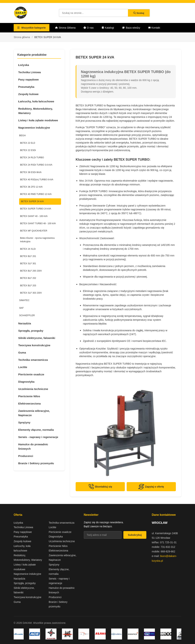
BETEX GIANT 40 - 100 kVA (34, 216)
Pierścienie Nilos (29, 396)
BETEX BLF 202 (28, 278)
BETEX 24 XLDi (28, 249)
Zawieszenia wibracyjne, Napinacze (34, 413)
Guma (22, 353)
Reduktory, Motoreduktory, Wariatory (35, 111)
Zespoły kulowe (28, 94)
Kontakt (154, 28)
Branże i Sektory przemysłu (36, 463)
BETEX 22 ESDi (28, 150)
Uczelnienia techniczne (33, 389)
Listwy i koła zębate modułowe (38, 120)
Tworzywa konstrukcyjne (34, 345)
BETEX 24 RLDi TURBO (32, 158)
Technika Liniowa (30, 72)
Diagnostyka (26, 382)
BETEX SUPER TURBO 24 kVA (36, 209)
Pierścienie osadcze (31, 374)
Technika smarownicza (33, 360)
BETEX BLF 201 (28, 256)
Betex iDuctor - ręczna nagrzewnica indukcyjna (37, 240)
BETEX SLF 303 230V (31, 293)
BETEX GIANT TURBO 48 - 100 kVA (38, 223)
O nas (89, 28)
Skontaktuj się (100, 487)
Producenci (26, 456)
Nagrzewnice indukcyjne (34, 128)
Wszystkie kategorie (32, 28)
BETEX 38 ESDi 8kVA (31, 172)
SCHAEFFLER (27, 315)
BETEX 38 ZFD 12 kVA (31, 187)
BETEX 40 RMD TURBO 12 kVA (36, 194)
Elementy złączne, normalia (36, 430)
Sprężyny (24, 422)
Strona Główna (65, 28)
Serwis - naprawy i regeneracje (38, 437)
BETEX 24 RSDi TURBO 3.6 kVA (36, 165)
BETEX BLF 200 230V (31, 271)
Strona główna (22, 37)
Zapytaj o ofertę (151, 487)
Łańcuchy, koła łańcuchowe (36, 101)
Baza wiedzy (131, 28)
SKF (21, 308)
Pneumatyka (26, 87)
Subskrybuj (135, 535)
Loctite (23, 367)
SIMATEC (24, 300)
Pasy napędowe (29, 79)
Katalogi (108, 28)
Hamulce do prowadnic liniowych (33, 446)
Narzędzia (25, 323)
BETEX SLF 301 (28, 264)
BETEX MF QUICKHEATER (34, 231)
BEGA (22, 135)
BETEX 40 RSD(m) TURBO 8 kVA (37, 180)
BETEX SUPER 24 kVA (32, 201)
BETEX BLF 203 (28, 286)
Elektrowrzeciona (29, 404)
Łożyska (24, 65)
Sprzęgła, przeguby (31, 331)
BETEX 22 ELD (28, 143)
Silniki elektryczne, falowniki (37, 338)
